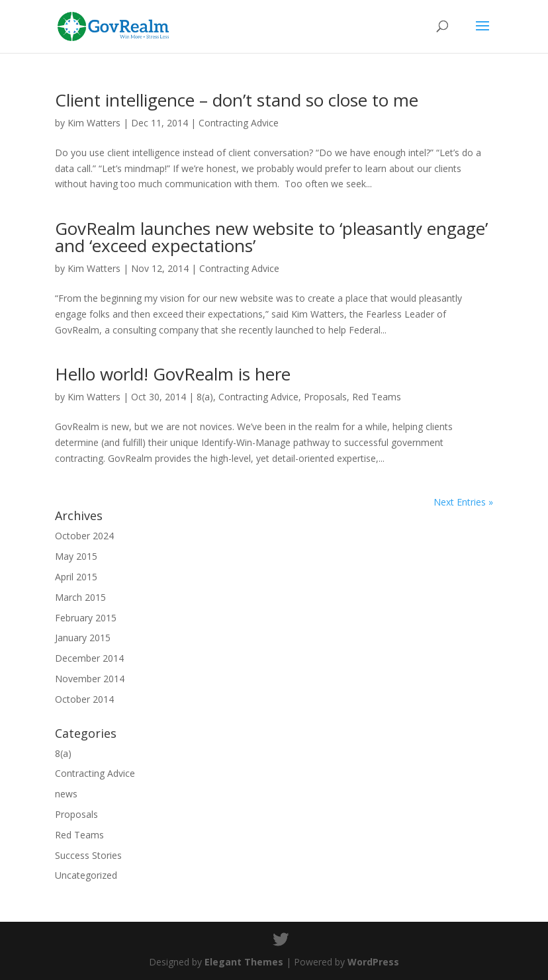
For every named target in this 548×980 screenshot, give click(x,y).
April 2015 (76, 577)
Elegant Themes (244, 962)
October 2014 (84, 699)
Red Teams (377, 397)
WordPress (373, 962)
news (66, 794)
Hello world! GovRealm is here (173, 374)
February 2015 (86, 618)
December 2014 (89, 658)
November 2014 (90, 679)
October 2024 (84, 536)
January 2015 (83, 638)
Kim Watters (94, 123)
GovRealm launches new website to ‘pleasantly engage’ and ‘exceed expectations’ (271, 237)
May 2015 (76, 556)
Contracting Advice (239, 123)
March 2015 (80, 597)
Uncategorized (86, 875)
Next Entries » (463, 502)
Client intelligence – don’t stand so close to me (237, 100)
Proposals (325, 397)
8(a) (205, 397)
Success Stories (88, 855)
